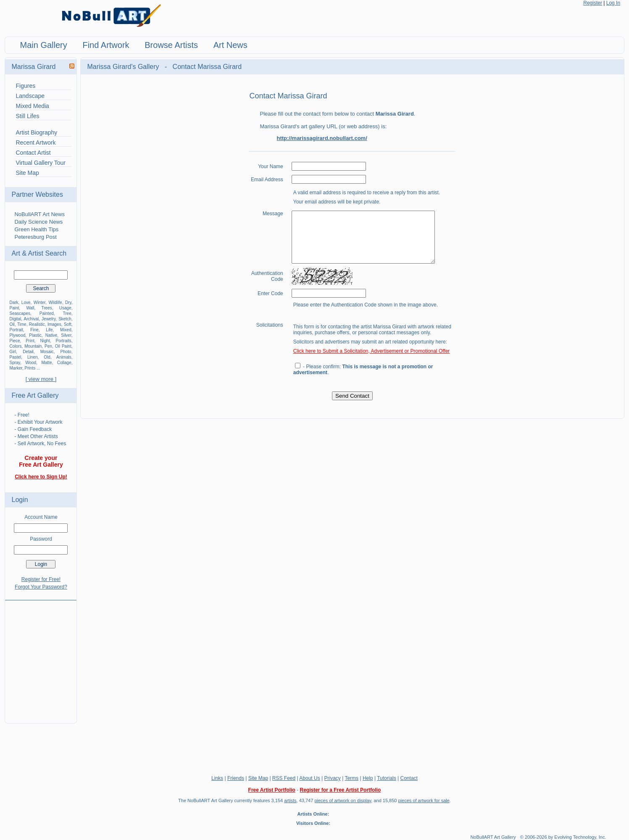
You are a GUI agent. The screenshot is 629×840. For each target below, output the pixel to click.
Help (368, 778)
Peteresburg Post (35, 237)
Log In (613, 3)
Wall (30, 308)
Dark (14, 302)
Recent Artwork (36, 143)
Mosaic (47, 352)
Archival (32, 319)
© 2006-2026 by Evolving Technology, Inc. (563, 837)
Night (45, 341)
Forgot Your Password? (41, 587)
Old (47, 357)
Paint (14, 308)
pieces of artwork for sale (424, 800)
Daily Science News (38, 222)
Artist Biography (36, 132)
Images (54, 324)
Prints (30, 368)
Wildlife (55, 302)
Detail (28, 352)
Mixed (66, 330)
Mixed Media (32, 106)
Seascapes (20, 313)
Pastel (15, 357)
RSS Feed (284, 778)
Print (30, 341)
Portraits (63, 341)
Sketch (65, 319)
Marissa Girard (33, 67)
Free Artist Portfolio (272, 790)
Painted (47, 313)
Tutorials (387, 778)
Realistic (37, 324)
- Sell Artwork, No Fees (40, 444)
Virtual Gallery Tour (41, 163)
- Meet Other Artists (36, 436)
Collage (64, 363)
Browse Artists (171, 45)
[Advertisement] (41, 657)
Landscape (30, 96)
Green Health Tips (36, 229)
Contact (409, 778)
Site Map (27, 173)
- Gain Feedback (33, 429)
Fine (34, 330)
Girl (13, 352)
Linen (32, 357)
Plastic (35, 335)
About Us (309, 778)
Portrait (16, 330)
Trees (46, 308)
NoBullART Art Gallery (493, 837)
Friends (236, 778)
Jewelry (49, 319)
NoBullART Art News (39, 214)
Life (49, 330)
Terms (351, 778)
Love (26, 302)
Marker (16, 368)
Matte (46, 363)
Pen (48, 346)
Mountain (33, 346)
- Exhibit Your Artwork (38, 422)
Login (20, 500)
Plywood (17, 335)
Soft (68, 324)
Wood (31, 363)
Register (593, 3)
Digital (15, 319)
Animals (64, 357)
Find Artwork (106, 45)
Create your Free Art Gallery (41, 461)
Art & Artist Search (39, 253)
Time (22, 324)
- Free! (22, 415)
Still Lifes (27, 116)
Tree (67, 313)
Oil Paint (63, 346)
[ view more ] (41, 379)
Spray (14, 363)
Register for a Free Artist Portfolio (340, 790)
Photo (66, 352)
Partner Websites (37, 194)
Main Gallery (43, 45)
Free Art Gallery (35, 395)
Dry (68, 302)
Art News (230, 45)
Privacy (333, 778)
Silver (66, 335)
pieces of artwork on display (343, 800)
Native (51, 335)
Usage (65, 308)
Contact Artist (33, 153)
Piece (14, 341)
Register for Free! (41, 579)
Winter (39, 302)
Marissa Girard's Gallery (124, 67)
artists (290, 800)
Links (217, 778)
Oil (12, 324)
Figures (25, 86)
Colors (15, 346)
